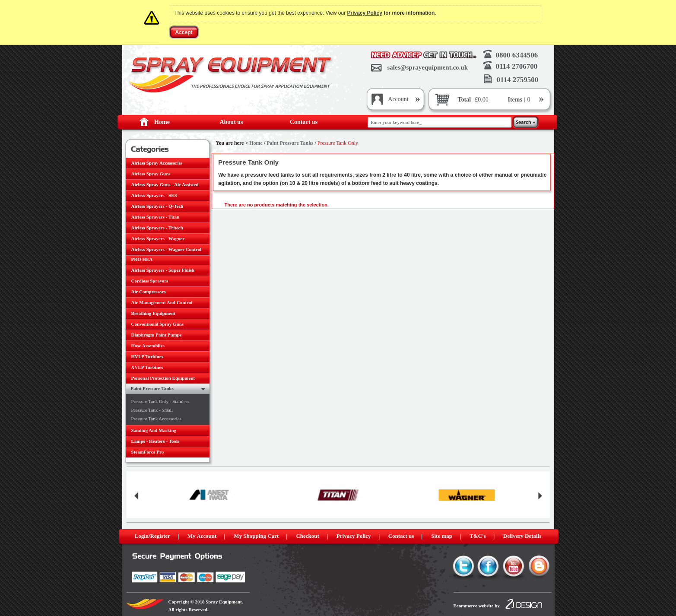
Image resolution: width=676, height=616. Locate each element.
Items (516, 100)
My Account (202, 536)
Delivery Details (522, 536)
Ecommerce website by (477, 606)
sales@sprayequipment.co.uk (428, 67)
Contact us (304, 122)
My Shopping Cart (256, 536)
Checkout (307, 536)
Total (465, 100)
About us (231, 122)
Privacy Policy (365, 13)
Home (162, 122)
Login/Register (152, 536)
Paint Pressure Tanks (290, 143)
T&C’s (478, 536)
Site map (442, 536)
